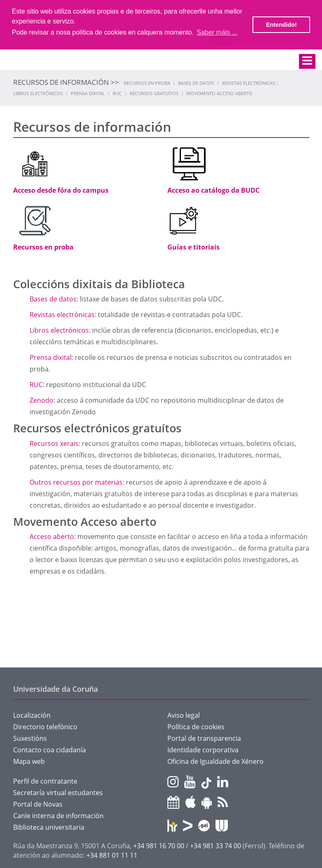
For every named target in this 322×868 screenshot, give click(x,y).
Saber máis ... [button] (217, 32)
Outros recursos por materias (76, 482)
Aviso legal (184, 715)
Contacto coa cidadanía (50, 750)
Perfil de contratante (45, 781)
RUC (117, 93)
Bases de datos (196, 83)
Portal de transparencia (204, 738)
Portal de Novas (38, 804)
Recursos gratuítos (154, 93)
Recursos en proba (147, 83)
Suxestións (30, 738)
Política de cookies (196, 727)
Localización (32, 715)
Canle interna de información (58, 816)
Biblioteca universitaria (49, 827)
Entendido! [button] (281, 25)
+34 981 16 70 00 (159, 846)
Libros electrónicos (38, 93)
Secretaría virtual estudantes (58, 793)
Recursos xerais (54, 443)
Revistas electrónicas (249, 83)
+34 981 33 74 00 (215, 846)
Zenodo (42, 400)
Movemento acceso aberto (219, 93)
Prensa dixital (88, 93)
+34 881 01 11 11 (112, 855)
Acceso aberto (52, 537)
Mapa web (29, 761)
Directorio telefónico (45, 727)
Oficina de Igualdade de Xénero (215, 761)
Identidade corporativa (203, 750)
